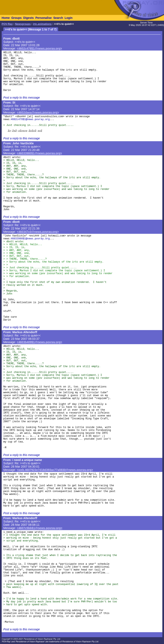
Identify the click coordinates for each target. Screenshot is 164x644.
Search (58, 18)
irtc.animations (42, 24)
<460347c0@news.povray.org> (38, 232)
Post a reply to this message (22, 98)
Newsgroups (23, 24)
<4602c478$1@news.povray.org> (39, 48)
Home (6, 18)
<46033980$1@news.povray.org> (39, 153)
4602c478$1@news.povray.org (30, 119)
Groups (16, 18)
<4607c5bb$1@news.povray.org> (40, 528)
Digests (29, 18)
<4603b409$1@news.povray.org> (40, 342)
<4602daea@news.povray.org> (38, 112)
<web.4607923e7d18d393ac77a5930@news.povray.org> (55, 470)
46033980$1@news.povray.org (30, 239)
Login (69, 18)
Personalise (43, 18)
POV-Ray (7, 24)
